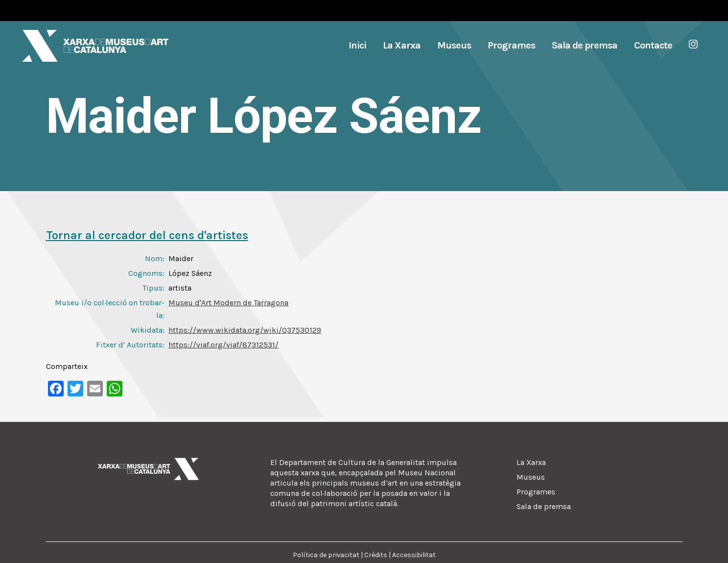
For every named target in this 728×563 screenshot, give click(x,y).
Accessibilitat (414, 555)
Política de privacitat (326, 555)
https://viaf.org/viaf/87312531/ (223, 345)
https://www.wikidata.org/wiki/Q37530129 (245, 330)
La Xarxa (531, 462)
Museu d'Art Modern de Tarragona (228, 303)
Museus (531, 477)
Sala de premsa (544, 506)
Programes (536, 492)
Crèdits (376, 555)
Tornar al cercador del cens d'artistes (147, 235)
